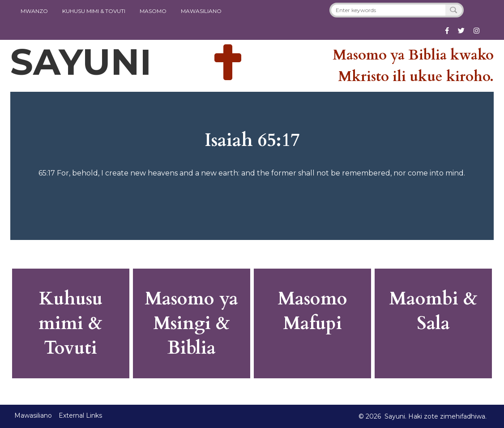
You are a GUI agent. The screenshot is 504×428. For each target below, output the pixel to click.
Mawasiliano (201, 11)
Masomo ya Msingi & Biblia (191, 323)
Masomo (153, 11)
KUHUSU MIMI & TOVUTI (94, 11)
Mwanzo (34, 11)
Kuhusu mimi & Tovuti (70, 323)
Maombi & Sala (433, 311)
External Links (80, 415)
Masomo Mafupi (312, 311)
